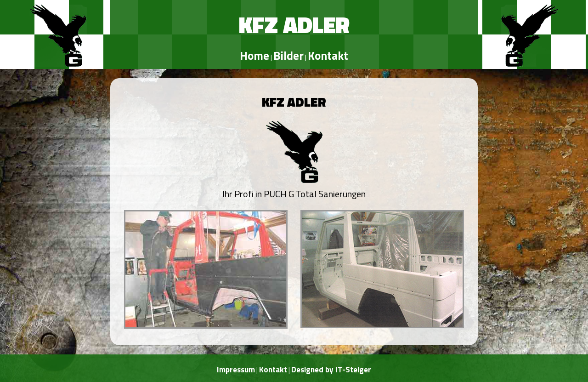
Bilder (288, 56)
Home (254, 56)
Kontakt (328, 56)
